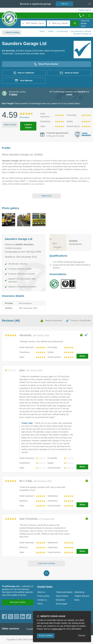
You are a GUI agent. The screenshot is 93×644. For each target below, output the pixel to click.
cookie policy (57, 629)
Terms (40, 604)
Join (64, 4)
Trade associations (64, 592)
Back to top (46, 573)
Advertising (79, 592)
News (77, 600)
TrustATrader (32, 629)
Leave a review (28, 126)
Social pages (62, 604)
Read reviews (10, 125)
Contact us (42, 600)
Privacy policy (43, 596)
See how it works (18, 602)
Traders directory (82, 596)
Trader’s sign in (85, 10)
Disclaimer (60, 600)
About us (41, 592)
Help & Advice (62, 596)
